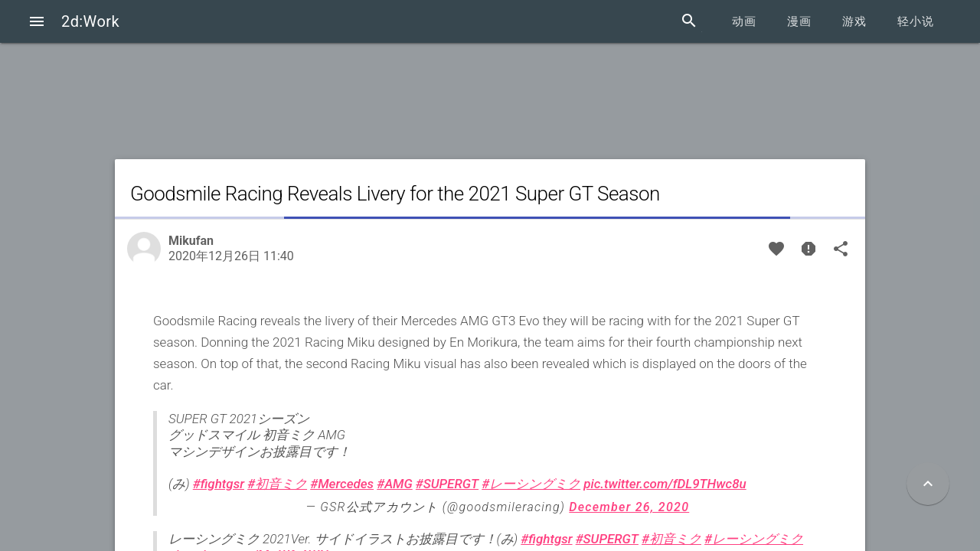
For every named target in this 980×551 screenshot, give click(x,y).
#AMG (395, 484)
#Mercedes (342, 484)
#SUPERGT (447, 484)
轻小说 (916, 21)
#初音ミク (277, 484)
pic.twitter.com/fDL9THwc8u (665, 484)
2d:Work (90, 21)
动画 (744, 21)
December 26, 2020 (629, 507)
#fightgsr (219, 484)
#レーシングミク (531, 484)
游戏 (854, 21)
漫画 (799, 21)
